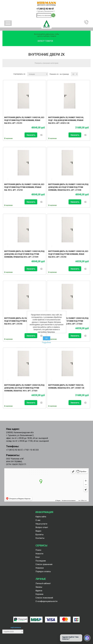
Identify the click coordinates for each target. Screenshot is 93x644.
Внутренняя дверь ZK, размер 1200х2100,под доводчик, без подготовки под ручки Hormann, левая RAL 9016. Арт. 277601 (24, 388)
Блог (38, 557)
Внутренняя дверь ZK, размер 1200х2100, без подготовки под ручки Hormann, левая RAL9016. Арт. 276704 (68, 254)
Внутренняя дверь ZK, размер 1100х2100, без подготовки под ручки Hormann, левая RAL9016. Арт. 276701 (24, 120)
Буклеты (40, 535)
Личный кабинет (43, 583)
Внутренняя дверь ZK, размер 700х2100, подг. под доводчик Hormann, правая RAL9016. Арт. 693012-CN (66, 120)
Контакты (40, 538)
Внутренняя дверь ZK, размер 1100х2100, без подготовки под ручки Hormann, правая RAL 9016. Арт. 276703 (24, 187)
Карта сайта (41, 517)
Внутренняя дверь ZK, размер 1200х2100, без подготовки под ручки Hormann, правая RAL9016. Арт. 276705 (24, 321)
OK (46, 338)
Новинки (40, 568)
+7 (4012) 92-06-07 (45, 9)
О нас (38, 520)
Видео (38, 531)
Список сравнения (44, 564)
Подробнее (46, 342)
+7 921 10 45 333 (31, 450)
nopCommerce (16, 627)
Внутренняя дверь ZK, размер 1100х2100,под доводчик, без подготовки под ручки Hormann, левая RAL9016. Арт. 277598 (68, 187)
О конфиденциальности (46, 601)
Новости (39, 554)
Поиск (38, 550)
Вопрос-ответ (42, 527)
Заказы (39, 587)
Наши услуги (41, 524)
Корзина (39, 594)
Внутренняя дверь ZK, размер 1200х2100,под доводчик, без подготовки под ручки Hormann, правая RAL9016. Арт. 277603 (68, 321)
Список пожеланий (44, 598)
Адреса (39, 591)
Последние (41, 561)
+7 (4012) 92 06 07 (14, 450)
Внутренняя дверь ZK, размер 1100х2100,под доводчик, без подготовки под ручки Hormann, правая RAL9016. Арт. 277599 (24, 254)
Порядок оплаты (43, 571)
